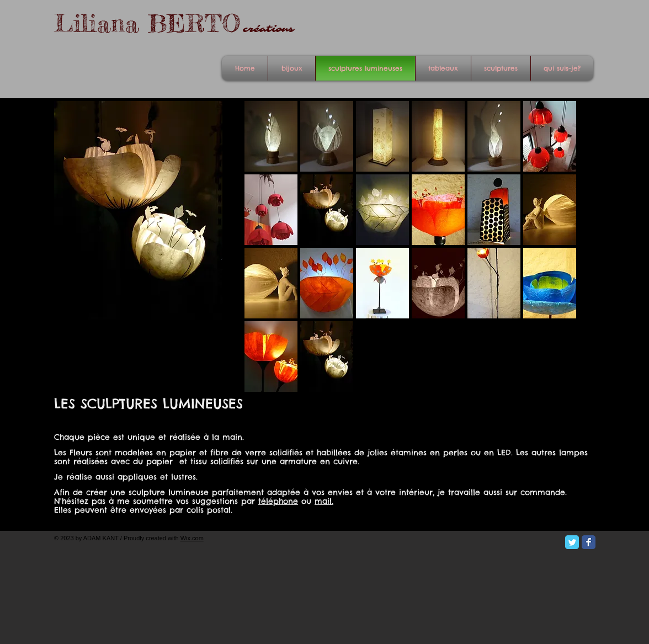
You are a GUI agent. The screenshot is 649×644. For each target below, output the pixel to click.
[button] (271, 136)
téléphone (278, 501)
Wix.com (192, 538)
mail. (324, 501)
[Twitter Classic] (572, 542)
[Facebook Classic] (589, 542)
